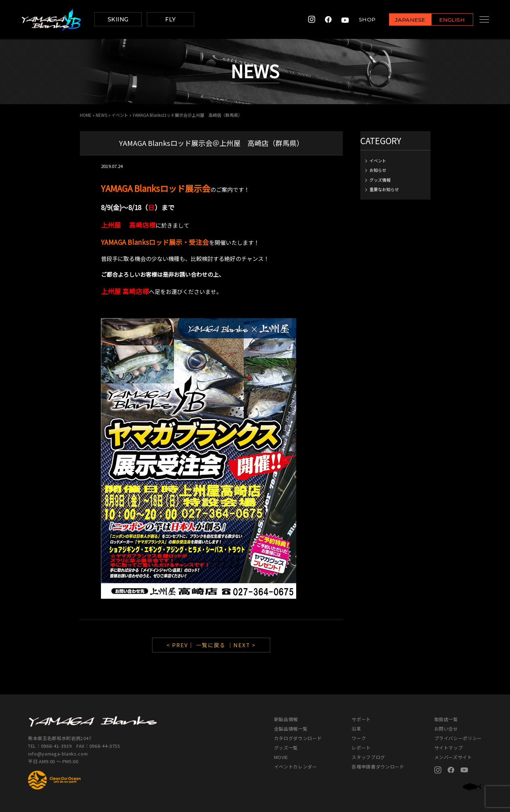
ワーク (359, 738)
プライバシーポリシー (458, 738)
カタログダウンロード (298, 738)
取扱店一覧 (446, 719)
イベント (120, 115)
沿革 (356, 729)
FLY (170, 19)
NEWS (101, 115)
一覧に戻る (211, 645)
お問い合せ (446, 729)
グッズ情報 (380, 180)
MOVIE (281, 757)
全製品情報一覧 (291, 729)
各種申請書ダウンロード (378, 767)
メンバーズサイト (453, 757)
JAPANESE (403, 20)
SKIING (118, 19)
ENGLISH (445, 20)
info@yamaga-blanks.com (58, 754)
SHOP (360, 19)
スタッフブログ (368, 757)
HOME (86, 115)
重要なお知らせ (384, 189)
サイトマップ (449, 748)
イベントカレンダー (296, 767)
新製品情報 (286, 719)
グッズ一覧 (286, 748)
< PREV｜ (181, 645)
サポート (361, 719)
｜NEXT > (242, 645)
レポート (361, 748)
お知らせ (378, 170)
